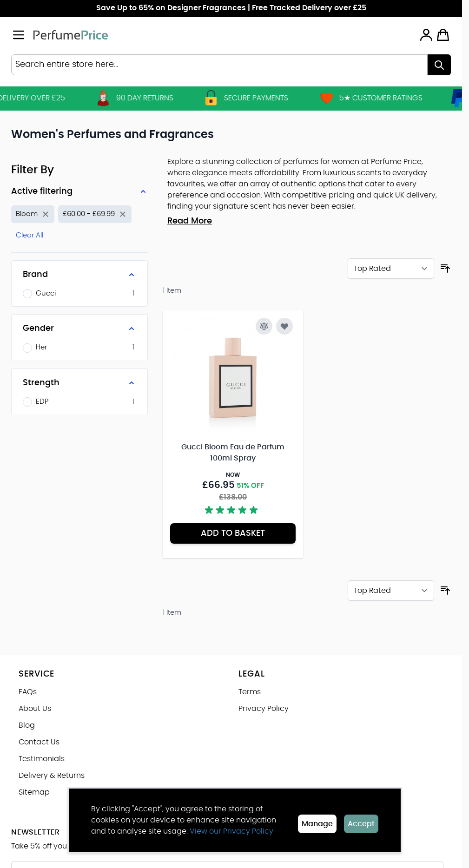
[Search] (439, 65)
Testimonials (42, 759)
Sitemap (34, 792)
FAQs (28, 692)
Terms (250, 692)
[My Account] (426, 35)
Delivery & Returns (52, 776)
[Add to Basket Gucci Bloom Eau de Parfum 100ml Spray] (233, 533)
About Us (35, 709)
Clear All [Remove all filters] (30, 235)
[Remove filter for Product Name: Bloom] (33, 214)
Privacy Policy (264, 709)
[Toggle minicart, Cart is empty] (443, 35)
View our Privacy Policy (231, 831)
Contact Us (39, 742)
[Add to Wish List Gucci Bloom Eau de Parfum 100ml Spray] (284, 326)
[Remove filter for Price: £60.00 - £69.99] (95, 214)
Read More (190, 221)
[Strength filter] (79, 383)
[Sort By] (391, 269)
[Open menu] (19, 35)
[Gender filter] (79, 329)
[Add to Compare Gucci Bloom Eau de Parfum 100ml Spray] (264, 326)
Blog (27, 725)
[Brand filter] (79, 275)
